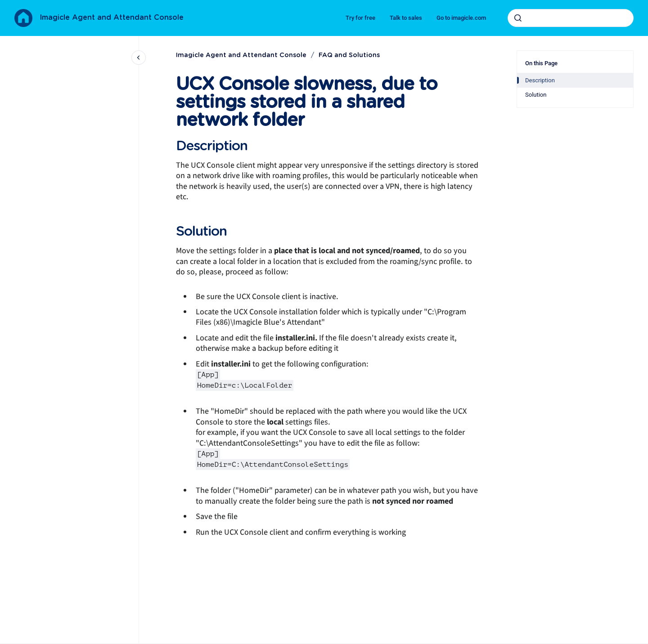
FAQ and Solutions (349, 55)
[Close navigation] (139, 58)
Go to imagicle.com (461, 18)
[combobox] (571, 18)
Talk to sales (406, 18)
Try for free (360, 18)
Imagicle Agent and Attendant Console (112, 18)
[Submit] (518, 18)
